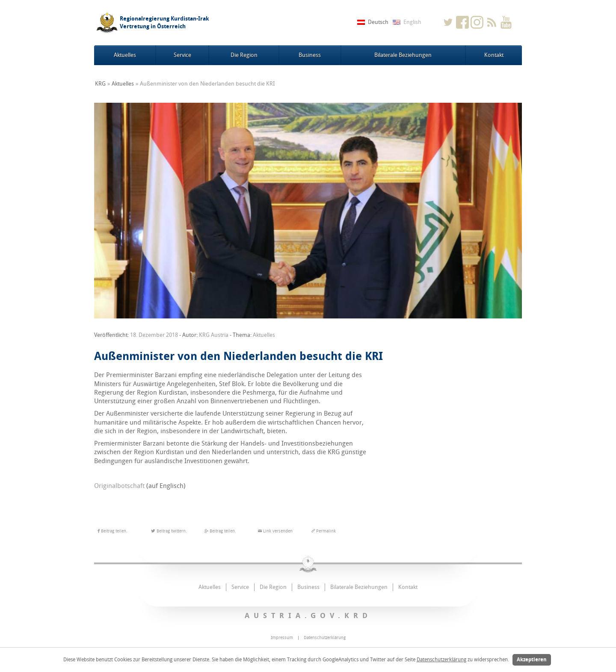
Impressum (282, 638)
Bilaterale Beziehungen (403, 55)
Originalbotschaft (119, 486)
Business (310, 55)
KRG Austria (214, 335)
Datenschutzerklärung (441, 660)
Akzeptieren (532, 660)
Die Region (244, 55)
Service (182, 55)
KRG (100, 84)
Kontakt (494, 55)
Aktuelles (125, 55)
